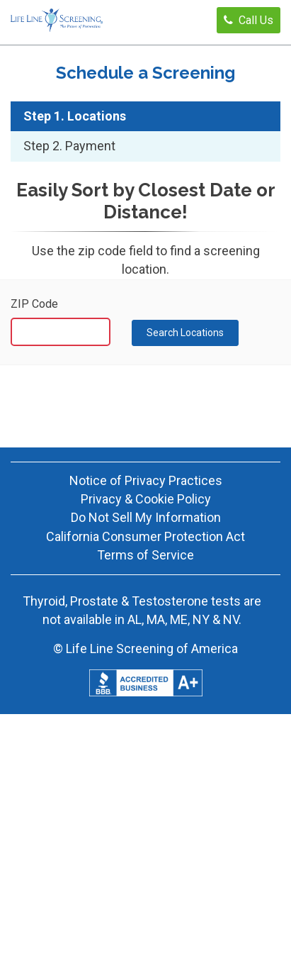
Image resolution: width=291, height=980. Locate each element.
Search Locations (185, 333)
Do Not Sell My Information (146, 517)
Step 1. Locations (75, 116)
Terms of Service (145, 555)
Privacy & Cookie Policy (146, 499)
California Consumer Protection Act (145, 536)
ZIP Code (34, 304)
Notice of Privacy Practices (146, 480)
